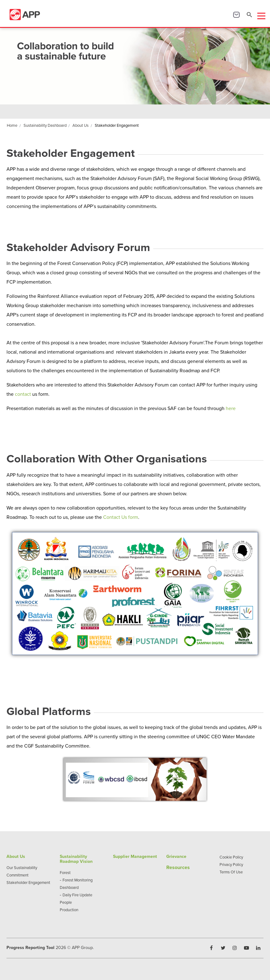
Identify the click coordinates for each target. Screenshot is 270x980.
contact (23, 394)
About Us (16, 856)
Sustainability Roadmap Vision (76, 859)
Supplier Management (135, 856)
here (231, 408)
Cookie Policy (231, 857)
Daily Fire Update (77, 895)
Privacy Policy (231, 864)
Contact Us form (121, 517)
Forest (65, 872)
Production (69, 910)
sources (181, 867)
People (66, 902)
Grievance (176, 856)
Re (169, 867)
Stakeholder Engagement (28, 882)
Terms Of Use (231, 872)
